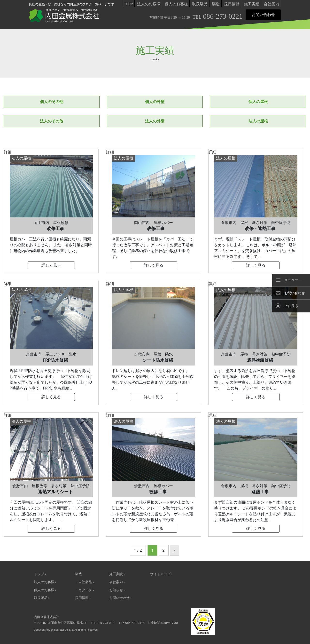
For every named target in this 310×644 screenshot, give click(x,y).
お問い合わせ (263, 15)
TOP (129, 4)
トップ (39, 574)
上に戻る (291, 306)
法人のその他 (52, 121)
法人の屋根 (258, 121)
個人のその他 (52, 102)
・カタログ (84, 590)
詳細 (51, 211)
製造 (216, 4)
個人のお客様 (176, 4)
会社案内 (271, 4)
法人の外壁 (155, 121)
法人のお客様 (149, 4)
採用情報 (232, 4)
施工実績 (252, 4)
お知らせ (116, 590)
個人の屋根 (258, 102)
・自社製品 (84, 582)
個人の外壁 (155, 102)
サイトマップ (160, 574)
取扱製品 (200, 4)
